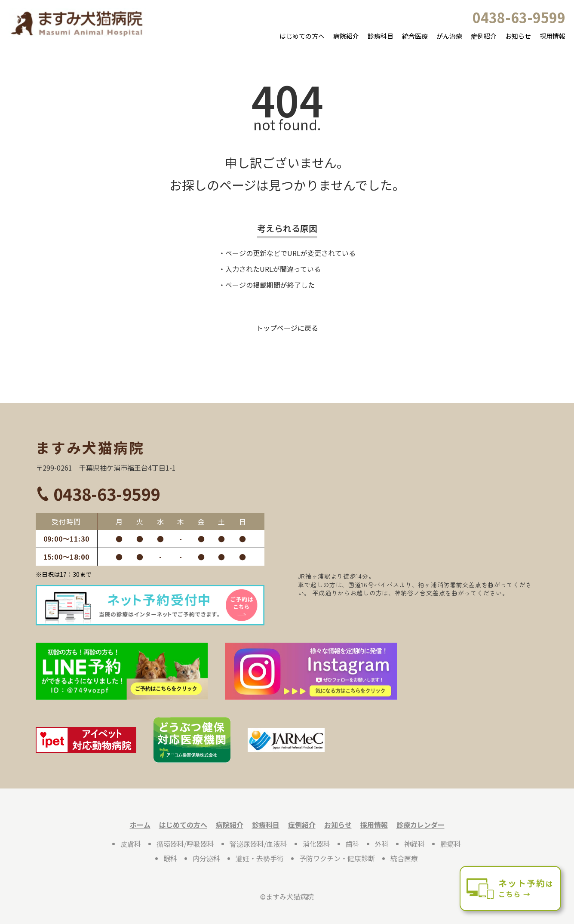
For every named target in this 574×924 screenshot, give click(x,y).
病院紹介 (346, 36)
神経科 (414, 844)
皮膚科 (131, 844)
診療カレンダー (421, 825)
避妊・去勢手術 (260, 858)
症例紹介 (484, 36)
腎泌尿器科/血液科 (258, 844)
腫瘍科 (451, 844)
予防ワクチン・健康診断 (337, 858)
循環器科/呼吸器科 (185, 844)
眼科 (170, 858)
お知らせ (518, 36)
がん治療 (449, 36)
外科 (382, 844)
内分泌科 (206, 858)
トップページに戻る (287, 328)
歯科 (353, 844)
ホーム (140, 825)
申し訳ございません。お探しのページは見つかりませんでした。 (287, 174)
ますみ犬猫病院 (90, 447)
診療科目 (381, 36)
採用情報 (553, 36)
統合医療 (415, 36)
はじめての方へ (302, 36)
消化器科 (316, 844)
